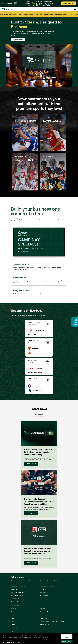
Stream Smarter (18, 40)
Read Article (31, 464)
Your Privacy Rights (67, 637)
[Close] (76, 639)
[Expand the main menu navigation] (75, 9)
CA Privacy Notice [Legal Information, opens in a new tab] (16, 642)
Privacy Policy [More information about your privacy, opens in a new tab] (6, 642)
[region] (39, 639)
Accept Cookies (67, 642)
